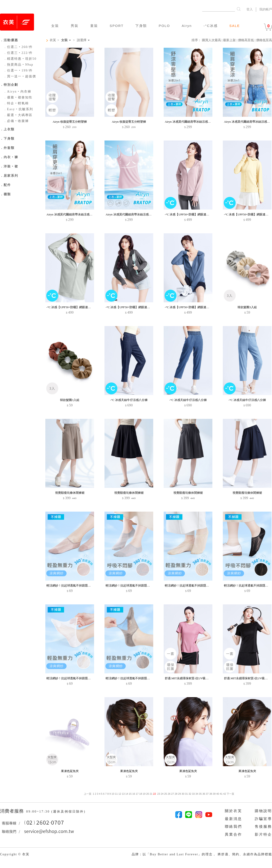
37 (207, 794)
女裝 (55, 26)
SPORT (117, 26)
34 (197, 794)
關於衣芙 (233, 811)
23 (159, 794)
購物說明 (263, 811)
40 (218, 794)
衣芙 (53, 40)
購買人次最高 (211, 40)
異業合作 (233, 834)
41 (221, 794)
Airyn (187, 26)
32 (190, 794)
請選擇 (82, 40)
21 (151, 794)
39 (214, 794)
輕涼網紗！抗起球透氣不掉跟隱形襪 (70, 585)
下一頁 (230, 794)
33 (193, 794)
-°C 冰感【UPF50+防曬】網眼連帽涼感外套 (193, 214)
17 (137, 794)
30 (183, 794)
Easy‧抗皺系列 (18, 109)
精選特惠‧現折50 (20, 59)
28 (176, 794)
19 (144, 794)
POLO (164, 26)
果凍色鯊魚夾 (70, 771)
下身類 (141, 26)
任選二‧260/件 (18, 47)
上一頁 (88, 794)
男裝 (75, 26)
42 (225, 794)
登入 (250, 9)
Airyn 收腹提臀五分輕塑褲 (70, 122)
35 (200, 794)
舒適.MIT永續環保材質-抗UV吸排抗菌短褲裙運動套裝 (200, 678)
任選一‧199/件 (18, 70)
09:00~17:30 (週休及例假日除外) (56, 812)
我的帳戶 (266, 9)
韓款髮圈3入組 (247, 307)
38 (211, 794)
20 (148, 794)
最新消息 (233, 819)
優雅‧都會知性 (18, 97)
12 (120, 794)
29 (180, 794)
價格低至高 (264, 40)
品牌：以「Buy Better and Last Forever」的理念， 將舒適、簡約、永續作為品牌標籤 (202, 854)
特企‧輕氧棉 (16, 103)
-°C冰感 (211, 26)
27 (172, 794)
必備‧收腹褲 (16, 121)
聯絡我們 (233, 826)
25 (165, 794)
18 (141, 794)
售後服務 (263, 826)
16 (134, 794)
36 (204, 794)
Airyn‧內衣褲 (17, 92)
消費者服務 (13, 811)
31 (186, 794)
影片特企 (263, 834)
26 (169, 794)
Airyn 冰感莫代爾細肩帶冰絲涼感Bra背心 (191, 122)
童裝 (94, 26)
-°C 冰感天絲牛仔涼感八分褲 (129, 400)
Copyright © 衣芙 (15, 854)
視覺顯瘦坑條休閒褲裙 (70, 493)
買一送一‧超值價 (20, 76)
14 (127, 794)
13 (123, 794)
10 (113, 794)
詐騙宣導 (263, 819)
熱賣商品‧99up (18, 65)
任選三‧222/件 (18, 53)
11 (116, 794)
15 (130, 794)
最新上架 (229, 40)
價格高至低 (246, 40)
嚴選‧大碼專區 (18, 115)
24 (162, 794)
